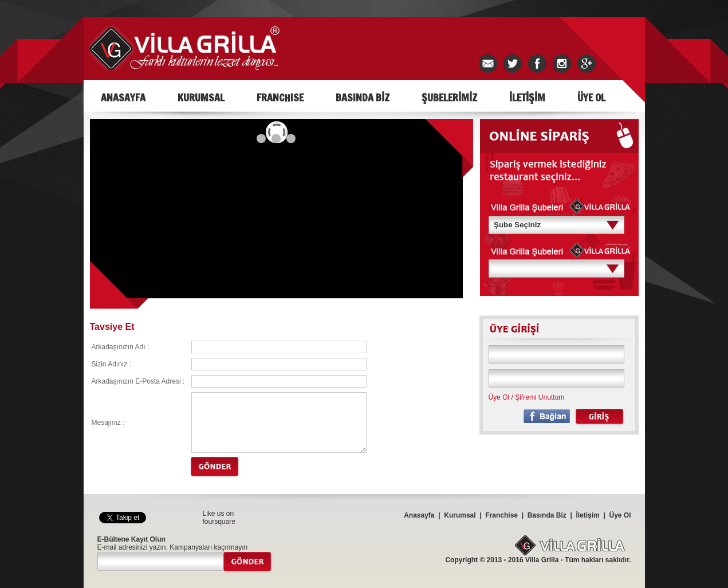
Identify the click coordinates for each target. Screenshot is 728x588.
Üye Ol (499, 397)
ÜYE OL (591, 97)
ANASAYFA (123, 97)
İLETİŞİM (527, 97)
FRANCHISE (280, 97)
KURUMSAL (201, 97)
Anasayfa (419, 515)
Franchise (501, 515)
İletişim (587, 515)
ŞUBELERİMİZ (449, 97)
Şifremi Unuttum (540, 397)
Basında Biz (547, 515)
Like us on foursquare (219, 518)
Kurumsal (460, 515)
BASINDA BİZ (363, 97)
